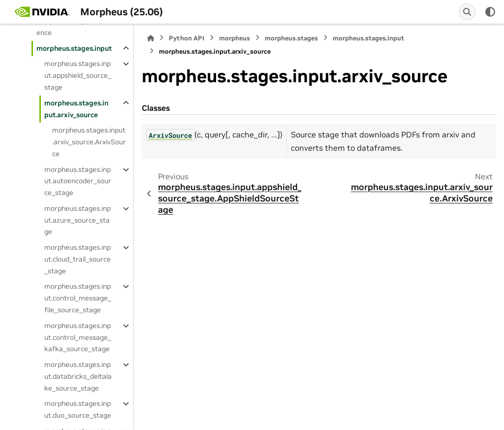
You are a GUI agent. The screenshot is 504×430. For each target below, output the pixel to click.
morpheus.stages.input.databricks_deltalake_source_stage (78, 376)
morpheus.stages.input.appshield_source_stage (78, 75)
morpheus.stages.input (74, 48)
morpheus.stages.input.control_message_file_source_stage (78, 298)
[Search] (467, 12)
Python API (187, 38)
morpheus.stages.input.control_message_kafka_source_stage (78, 337)
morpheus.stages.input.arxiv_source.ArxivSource (89, 142)
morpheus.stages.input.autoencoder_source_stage (78, 181)
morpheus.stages (291, 38)
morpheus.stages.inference (73, 27)
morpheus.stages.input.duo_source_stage (78, 409)
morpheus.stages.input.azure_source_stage (78, 220)
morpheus (235, 38)
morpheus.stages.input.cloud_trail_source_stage (78, 259)
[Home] (151, 38)
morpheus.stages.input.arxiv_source (76, 109)
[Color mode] (490, 12)
